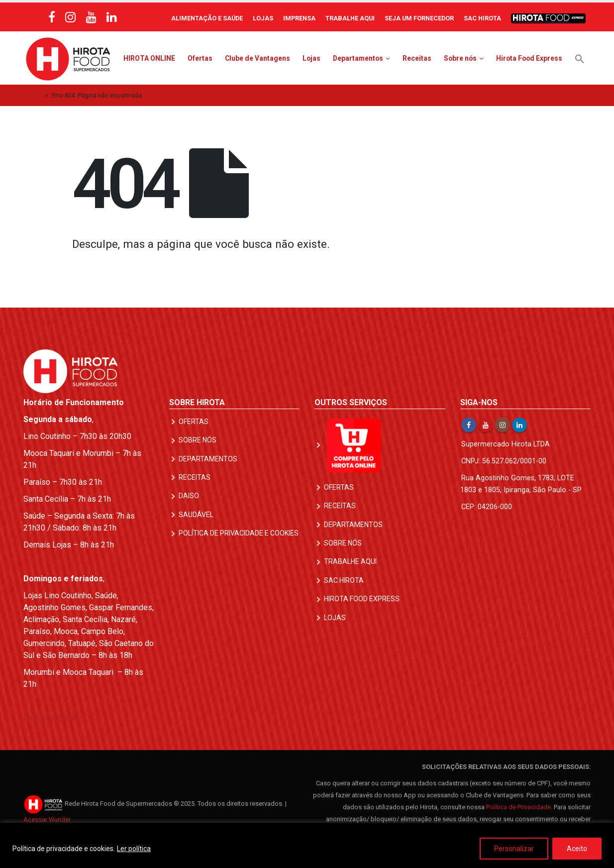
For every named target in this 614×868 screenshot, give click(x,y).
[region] (307, 845)
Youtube (486, 425)
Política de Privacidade (518, 807)
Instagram (503, 425)
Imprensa (299, 18)
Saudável (196, 514)
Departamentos (358, 58)
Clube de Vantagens (257, 58)
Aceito (577, 849)
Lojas (263, 18)
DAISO (189, 496)
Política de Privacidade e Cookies (239, 533)
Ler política (134, 849)
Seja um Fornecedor (419, 18)
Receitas (417, 58)
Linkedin (519, 425)
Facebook (469, 425)
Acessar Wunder (47, 819)
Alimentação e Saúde (207, 18)
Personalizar (514, 849)
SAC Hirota (482, 18)
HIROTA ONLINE (149, 58)
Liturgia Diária (50, 718)
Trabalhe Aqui (350, 18)
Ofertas (200, 58)
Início (33, 96)
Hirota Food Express (529, 58)
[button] (580, 58)
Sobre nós (460, 58)
